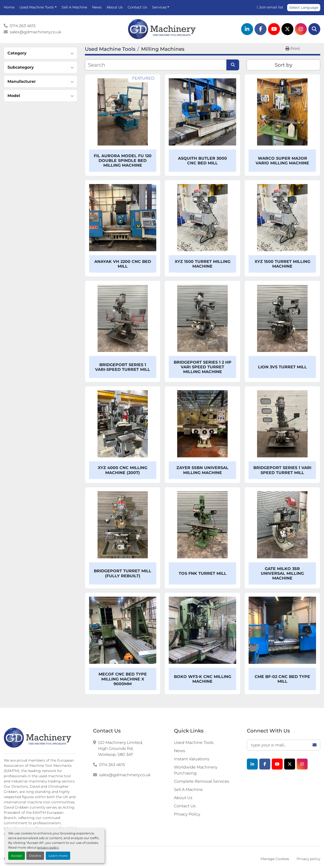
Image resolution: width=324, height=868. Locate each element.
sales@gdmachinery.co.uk (35, 32)
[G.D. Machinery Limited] (38, 738)
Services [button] (159, 7)
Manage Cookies (275, 859)
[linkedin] (247, 29)
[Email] (284, 745)
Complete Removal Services (202, 781)
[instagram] (301, 29)
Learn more (58, 856)
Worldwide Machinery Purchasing (196, 770)
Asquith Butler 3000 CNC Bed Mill (202, 161)
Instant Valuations (192, 759)
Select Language (304, 7)
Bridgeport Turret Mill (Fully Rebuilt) (123, 573)
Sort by (284, 65)
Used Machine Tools (37, 7)
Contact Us (137, 7)
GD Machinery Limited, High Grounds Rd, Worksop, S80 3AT (120, 748)
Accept (17, 856)
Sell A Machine (74, 7)
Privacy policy (308, 859)
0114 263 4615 (23, 26)
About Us (115, 7)
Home (9, 7)
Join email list (271, 7)
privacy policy (48, 847)
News (97, 7)
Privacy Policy (187, 814)
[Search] (314, 29)
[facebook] (261, 29)
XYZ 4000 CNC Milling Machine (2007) (123, 470)
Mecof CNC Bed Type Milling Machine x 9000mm (123, 679)
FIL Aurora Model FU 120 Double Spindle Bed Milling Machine (123, 161)
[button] (38, 7)
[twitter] (287, 29)
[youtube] (274, 29)
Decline (35, 856)
